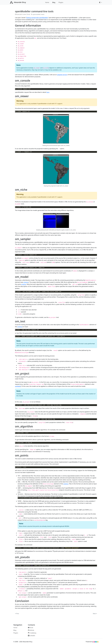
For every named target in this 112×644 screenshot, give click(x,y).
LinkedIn (32, 636)
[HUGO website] (96, 642)
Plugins (61, 2)
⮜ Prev (17, 614)
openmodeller (36, 14)
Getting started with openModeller (37, 18)
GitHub (31, 630)
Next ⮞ (95, 614)
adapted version (62, 75)
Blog (54, 2)
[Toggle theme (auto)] (101, 2)
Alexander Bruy (18, 3)
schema (26, 282)
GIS (29, 14)
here (48, 92)
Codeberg (32, 633)
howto (43, 14)
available (18, 386)
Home (47, 2)
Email (31, 628)
